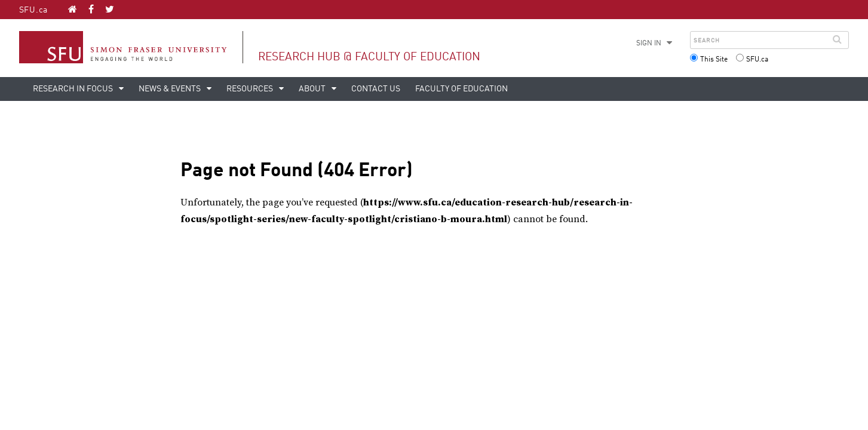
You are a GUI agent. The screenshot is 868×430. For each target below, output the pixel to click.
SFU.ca (34, 10)
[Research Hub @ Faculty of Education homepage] (73, 9)
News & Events (171, 89)
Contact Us (376, 89)
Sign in (649, 44)
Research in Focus (74, 89)
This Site (714, 60)
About (313, 89)
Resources (251, 89)
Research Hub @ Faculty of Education (369, 57)
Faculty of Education (461, 89)
